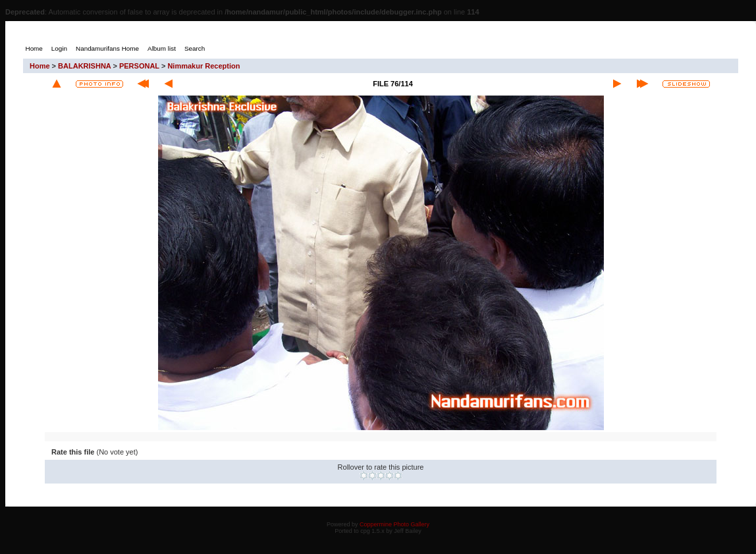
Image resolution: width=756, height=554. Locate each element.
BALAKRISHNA (84, 66)
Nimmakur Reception (203, 66)
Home (40, 66)
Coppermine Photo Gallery (394, 524)
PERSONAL (139, 66)
